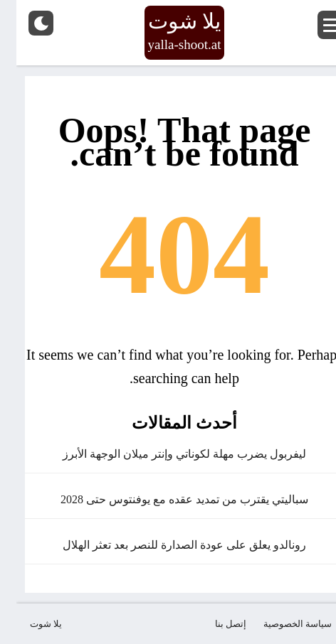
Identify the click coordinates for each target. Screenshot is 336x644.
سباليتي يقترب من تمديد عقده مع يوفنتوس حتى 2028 (168, 499)
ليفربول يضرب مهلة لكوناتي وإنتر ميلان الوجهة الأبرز (168, 454)
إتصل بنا (214, 624)
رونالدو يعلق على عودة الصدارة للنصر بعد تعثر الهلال (168, 545)
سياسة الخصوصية (281, 624)
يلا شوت (30, 624)
